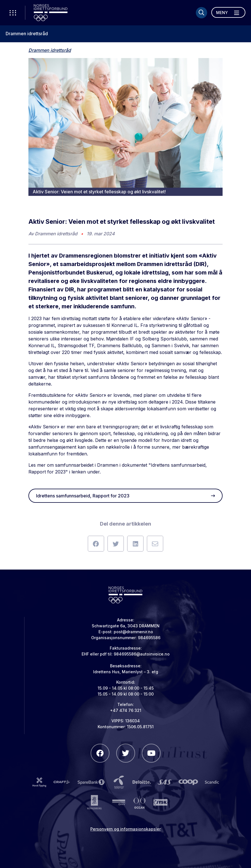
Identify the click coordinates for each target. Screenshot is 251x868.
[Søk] (201, 13)
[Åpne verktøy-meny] (13, 13)
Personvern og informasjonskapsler (125, 829)
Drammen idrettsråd (27, 34)
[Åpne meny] (228, 12)
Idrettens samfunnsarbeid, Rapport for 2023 (125, 496)
